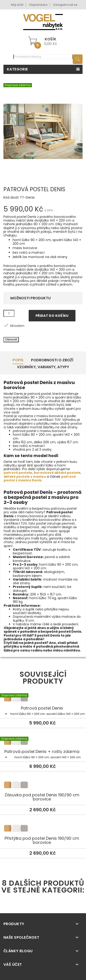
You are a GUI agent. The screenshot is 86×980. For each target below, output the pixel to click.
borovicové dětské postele (57, 473)
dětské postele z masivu (25, 477)
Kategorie (17, 69)
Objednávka (38, 5)
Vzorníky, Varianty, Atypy (43, 367)
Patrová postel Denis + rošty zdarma (43, 742)
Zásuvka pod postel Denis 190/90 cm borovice (43, 786)
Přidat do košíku (52, 316)
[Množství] (9, 313)
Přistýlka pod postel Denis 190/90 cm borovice (43, 829)
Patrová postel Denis (43, 699)
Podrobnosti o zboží (52, 360)
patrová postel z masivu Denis (40, 478)
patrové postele (18, 473)
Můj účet (17, 5)
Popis (18, 360)
